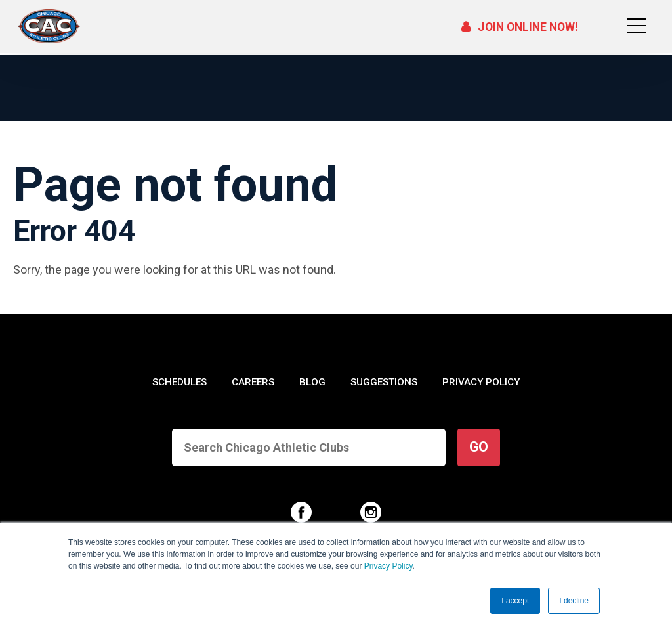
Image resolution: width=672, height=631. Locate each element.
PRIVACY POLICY (480, 382)
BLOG (312, 382)
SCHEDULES (180, 382)
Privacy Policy (388, 566)
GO (479, 447)
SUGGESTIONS (383, 382)
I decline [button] (574, 601)
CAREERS (254, 382)
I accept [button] (515, 601)
